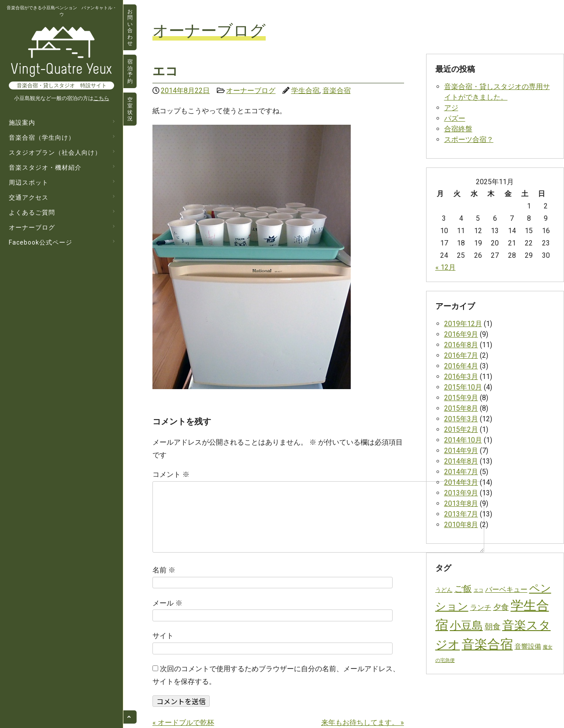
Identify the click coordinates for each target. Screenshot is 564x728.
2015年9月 (461, 398)
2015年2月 (461, 429)
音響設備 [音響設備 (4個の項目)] (528, 646)
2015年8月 (461, 408)
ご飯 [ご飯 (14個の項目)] (463, 589)
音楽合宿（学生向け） (42, 137)
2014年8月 (461, 461)
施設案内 (22, 123)
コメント (171, 474)
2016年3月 (461, 377)
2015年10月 (463, 387)
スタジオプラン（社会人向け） (55, 152)
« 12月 (445, 267)
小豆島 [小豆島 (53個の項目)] (466, 625)
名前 (164, 570)
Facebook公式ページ (41, 242)
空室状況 (130, 109)
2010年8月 (461, 525)
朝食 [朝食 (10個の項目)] (493, 626)
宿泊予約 (130, 71)
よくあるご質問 (32, 212)
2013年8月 (461, 503)
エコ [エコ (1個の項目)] (479, 590)
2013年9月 (461, 493)
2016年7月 (461, 355)
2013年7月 (461, 514)
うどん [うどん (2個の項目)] (444, 590)
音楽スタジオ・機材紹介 (45, 167)
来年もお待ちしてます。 (363, 722)
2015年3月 (461, 419)
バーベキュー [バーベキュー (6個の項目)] (506, 589)
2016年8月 (461, 345)
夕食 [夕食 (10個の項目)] (501, 607)
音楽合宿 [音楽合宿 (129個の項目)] (487, 644)
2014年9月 (461, 451)
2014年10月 (463, 440)
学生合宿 (305, 91)
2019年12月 (463, 324)
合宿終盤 (458, 129)
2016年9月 (461, 334)
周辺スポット (29, 182)
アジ (451, 108)
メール (167, 603)
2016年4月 (461, 366)
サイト (163, 636)
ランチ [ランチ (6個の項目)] (481, 607)
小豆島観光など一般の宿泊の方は (62, 98)
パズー (455, 118)
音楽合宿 (337, 91)
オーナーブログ (32, 227)
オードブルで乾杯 (183, 722)
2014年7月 (461, 472)
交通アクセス (29, 197)
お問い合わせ (130, 27)
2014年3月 (461, 482)
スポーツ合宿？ (469, 139)
